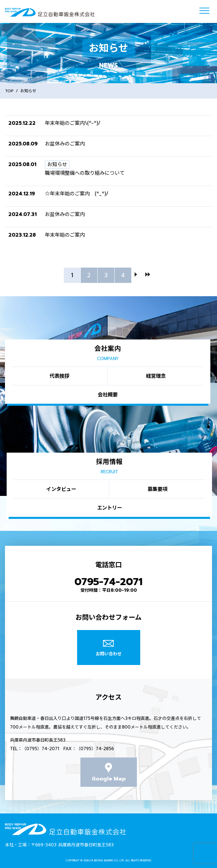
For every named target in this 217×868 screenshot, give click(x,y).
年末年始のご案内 (65, 235)
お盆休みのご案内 (65, 144)
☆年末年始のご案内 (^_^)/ (77, 194)
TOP (9, 91)
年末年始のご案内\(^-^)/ (73, 123)
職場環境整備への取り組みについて (85, 173)
